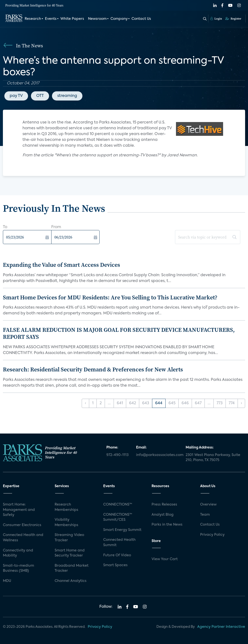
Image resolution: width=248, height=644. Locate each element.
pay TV (16, 96)
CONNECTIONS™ (118, 505)
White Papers (72, 19)
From (56, 227)
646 (185, 403)
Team (205, 515)
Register (233, 19)
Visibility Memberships (66, 522)
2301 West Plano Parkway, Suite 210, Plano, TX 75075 (213, 458)
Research (33, 19)
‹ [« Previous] (85, 403)
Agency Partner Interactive (221, 627)
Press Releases (164, 505)
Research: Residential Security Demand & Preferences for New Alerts (93, 369)
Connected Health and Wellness (23, 538)
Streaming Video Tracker (69, 538)
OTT (40, 96)
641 (120, 403)
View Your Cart (165, 559)
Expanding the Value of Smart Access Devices (62, 265)
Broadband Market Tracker (72, 568)
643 (146, 403)
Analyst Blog (163, 515)
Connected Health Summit (119, 543)
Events (51, 19)
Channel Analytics (71, 581)
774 (232, 403)
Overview (208, 505)
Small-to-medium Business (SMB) (18, 568)
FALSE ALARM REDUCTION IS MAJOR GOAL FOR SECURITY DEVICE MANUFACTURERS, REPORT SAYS (119, 333)
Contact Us (141, 19)
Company (119, 19)
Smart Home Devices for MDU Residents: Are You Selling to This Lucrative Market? (110, 297)
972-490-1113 (117, 455)
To (5, 227)
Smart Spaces (115, 565)
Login (216, 19)
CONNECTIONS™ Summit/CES (118, 517)
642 (133, 403)
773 (220, 403)
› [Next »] (241, 403)
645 (172, 403)
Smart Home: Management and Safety (19, 510)
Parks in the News (167, 525)
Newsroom (97, 19)
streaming (67, 96)
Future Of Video (117, 555)
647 (198, 403)
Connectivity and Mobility (18, 553)
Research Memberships (66, 507)
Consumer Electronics (22, 525)
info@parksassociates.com (158, 455)
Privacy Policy (212, 535)
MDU (7, 581)
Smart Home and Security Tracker (70, 553)
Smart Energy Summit (122, 530)
